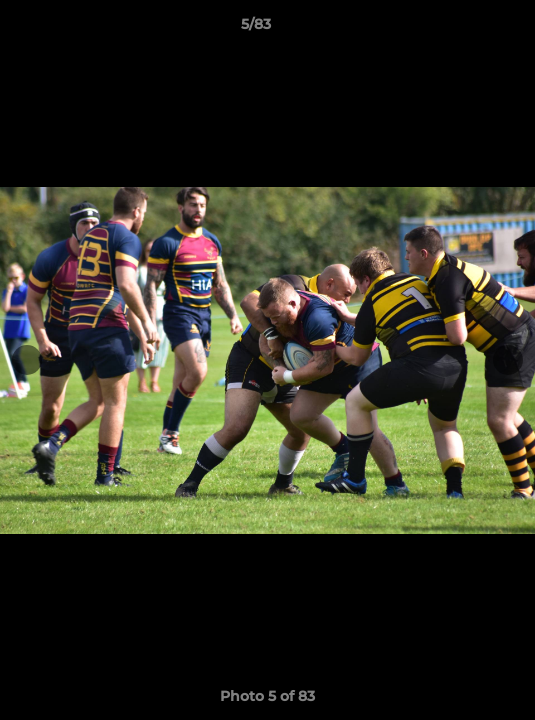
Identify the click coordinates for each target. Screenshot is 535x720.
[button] (463, 29)
